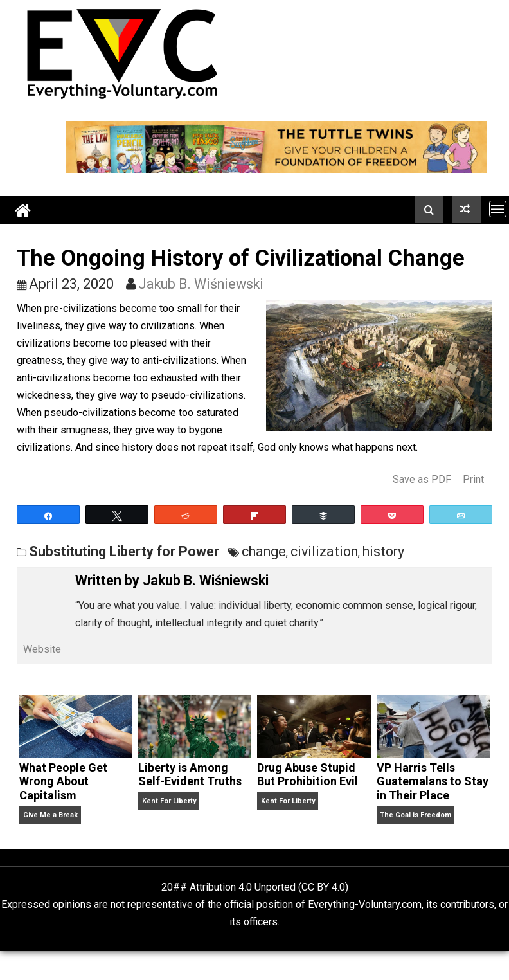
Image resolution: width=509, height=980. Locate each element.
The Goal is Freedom (415, 815)
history (383, 551)
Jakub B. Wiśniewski (201, 284)
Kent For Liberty (169, 801)
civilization (324, 551)
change (264, 551)
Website (42, 649)
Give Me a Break (50, 815)
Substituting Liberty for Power (124, 551)
